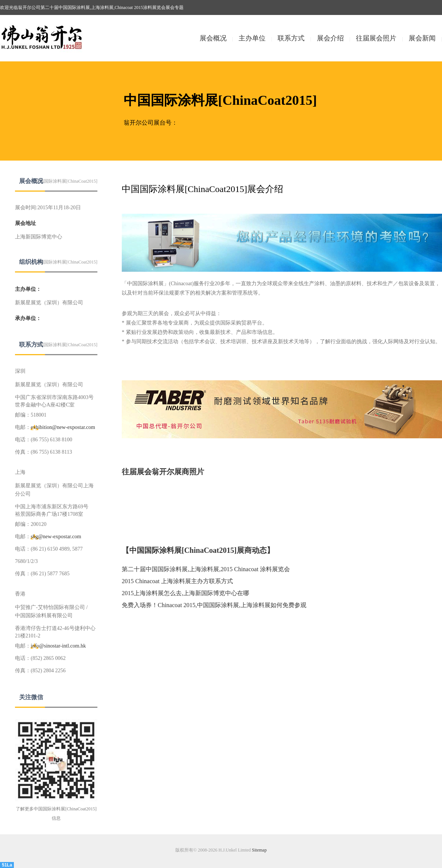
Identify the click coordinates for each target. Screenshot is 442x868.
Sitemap (259, 850)
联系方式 (291, 38)
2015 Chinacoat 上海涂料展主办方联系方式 (177, 581)
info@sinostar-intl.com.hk (58, 646)
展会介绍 (330, 38)
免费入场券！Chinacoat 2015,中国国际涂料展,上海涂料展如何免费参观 (214, 605)
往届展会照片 (376, 38)
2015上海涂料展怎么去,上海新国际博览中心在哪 (185, 593)
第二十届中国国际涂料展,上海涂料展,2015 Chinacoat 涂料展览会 (206, 569)
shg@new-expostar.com (56, 537)
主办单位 (252, 38)
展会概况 (213, 38)
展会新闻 (422, 38)
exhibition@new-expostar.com (63, 427)
